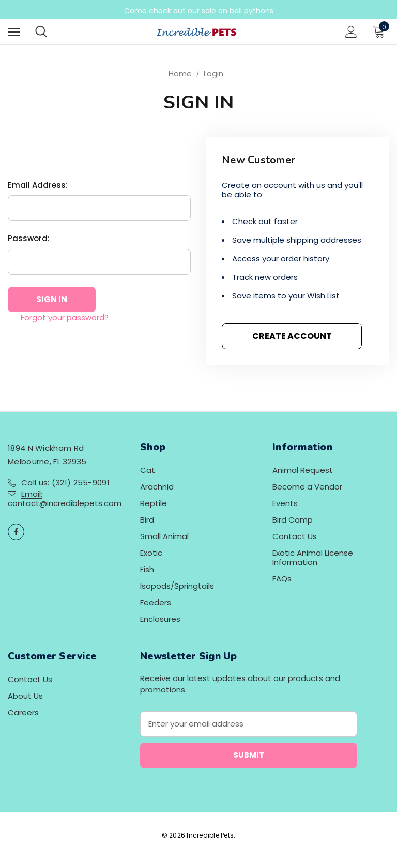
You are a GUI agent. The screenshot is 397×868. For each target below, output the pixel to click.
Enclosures (160, 619)
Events (285, 503)
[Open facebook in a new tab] (16, 532)
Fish (147, 569)
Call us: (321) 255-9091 (65, 483)
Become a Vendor (307, 487)
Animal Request (303, 470)
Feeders (156, 602)
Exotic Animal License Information (313, 557)
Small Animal (164, 536)
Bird (147, 520)
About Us (25, 696)
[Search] (41, 31)
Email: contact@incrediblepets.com (65, 499)
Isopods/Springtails (177, 586)
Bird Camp (293, 520)
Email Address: (38, 185)
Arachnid (157, 487)
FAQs (282, 579)
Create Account (292, 336)
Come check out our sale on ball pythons (199, 11)
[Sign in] (351, 32)
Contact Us (295, 536)
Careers (23, 712)
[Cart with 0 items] (381, 31)
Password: (29, 238)
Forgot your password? (65, 318)
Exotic (151, 553)
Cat (148, 470)
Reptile (154, 503)
